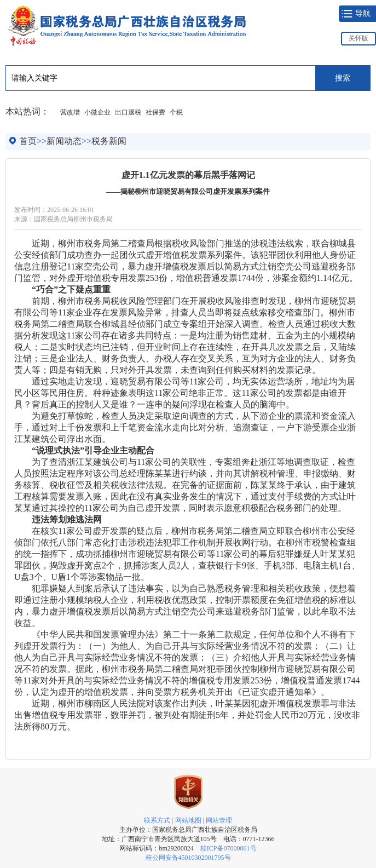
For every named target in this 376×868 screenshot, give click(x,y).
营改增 (70, 112)
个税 (176, 112)
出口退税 (128, 112)
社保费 (155, 112)
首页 (28, 141)
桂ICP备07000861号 (229, 848)
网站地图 (188, 820)
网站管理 (219, 820)
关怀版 (358, 38)
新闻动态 (64, 141)
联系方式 (157, 820)
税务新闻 (109, 141)
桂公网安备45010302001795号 (188, 858)
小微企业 (97, 112)
